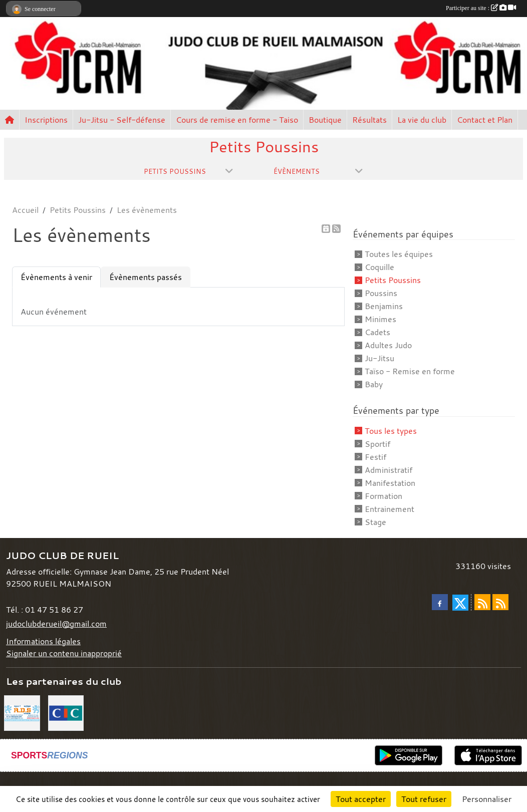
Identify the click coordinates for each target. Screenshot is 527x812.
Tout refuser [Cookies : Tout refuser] (424, 799)
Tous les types (391, 431)
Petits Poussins (393, 280)
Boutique (325, 120)
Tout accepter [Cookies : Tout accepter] (361, 799)
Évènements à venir (56, 277)
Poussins (381, 293)
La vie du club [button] (422, 120)
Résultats (369, 120)
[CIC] (66, 712)
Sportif (377, 444)
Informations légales (43, 641)
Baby (374, 384)
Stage (375, 522)
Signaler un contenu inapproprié (64, 653)
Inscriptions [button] (46, 120)
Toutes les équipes (399, 254)
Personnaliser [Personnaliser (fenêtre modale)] (487, 799)
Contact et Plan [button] (485, 120)
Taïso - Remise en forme (410, 371)
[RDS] (22, 712)
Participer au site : (481, 8)
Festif (375, 457)
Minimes (380, 319)
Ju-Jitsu (379, 358)
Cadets (377, 332)
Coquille (379, 267)
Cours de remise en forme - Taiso (237, 120)
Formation (383, 496)
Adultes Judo (388, 345)
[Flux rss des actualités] (482, 602)
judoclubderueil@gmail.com (56, 624)
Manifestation (390, 483)
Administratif (388, 470)
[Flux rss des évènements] (500, 602)
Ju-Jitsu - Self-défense (122, 120)
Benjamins (384, 306)
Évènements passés (146, 277)
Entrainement (389, 509)
